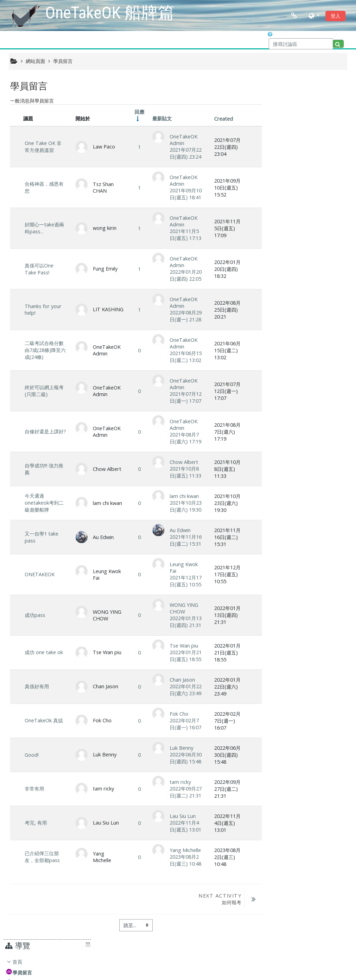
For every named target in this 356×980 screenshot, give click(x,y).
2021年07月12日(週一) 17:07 (184, 398)
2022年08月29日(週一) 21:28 (184, 316)
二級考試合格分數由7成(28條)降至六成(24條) (44, 350)
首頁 (284, 96)
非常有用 (34, 789)
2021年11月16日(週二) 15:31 (184, 541)
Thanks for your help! (43, 310)
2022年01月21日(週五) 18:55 (184, 656)
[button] (314, 15)
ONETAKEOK (40, 575)
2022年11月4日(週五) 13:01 (184, 826)
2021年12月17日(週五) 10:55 (184, 581)
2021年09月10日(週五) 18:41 (184, 194)
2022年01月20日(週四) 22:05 (184, 276)
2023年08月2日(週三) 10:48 (184, 860)
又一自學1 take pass (42, 537)
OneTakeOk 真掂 (44, 721)
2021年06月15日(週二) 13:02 (184, 357)
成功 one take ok (44, 653)
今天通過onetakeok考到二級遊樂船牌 (44, 503)
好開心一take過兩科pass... (44, 228)
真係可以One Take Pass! (39, 269)
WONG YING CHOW (182, 609)
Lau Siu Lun (181, 816)
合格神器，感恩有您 (44, 188)
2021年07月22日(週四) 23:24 (184, 154)
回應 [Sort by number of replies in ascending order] (138, 112)
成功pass (35, 615)
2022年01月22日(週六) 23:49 (184, 690)
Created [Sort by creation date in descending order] (221, 119)
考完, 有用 (36, 823)
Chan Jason (181, 680)
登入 (335, 16)
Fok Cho (177, 714)
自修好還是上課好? (42, 432)
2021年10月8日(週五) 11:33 (184, 472)
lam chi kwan (183, 496)
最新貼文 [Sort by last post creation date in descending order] (160, 119)
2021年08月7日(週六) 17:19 (184, 438)
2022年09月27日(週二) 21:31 (184, 792)
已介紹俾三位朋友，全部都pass (42, 857)
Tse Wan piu (182, 646)
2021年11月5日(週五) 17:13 (184, 235)
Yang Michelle (184, 850)
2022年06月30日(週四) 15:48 (184, 758)
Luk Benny (180, 748)
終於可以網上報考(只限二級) (44, 391)
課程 (284, 150)
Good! (32, 755)
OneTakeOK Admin (182, 140)
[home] (26, 15)
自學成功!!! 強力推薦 (44, 469)
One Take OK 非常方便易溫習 (43, 147)
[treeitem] (310, 123)
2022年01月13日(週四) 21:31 (184, 622)
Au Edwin (178, 531)
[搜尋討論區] (301, 44)
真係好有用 (37, 687)
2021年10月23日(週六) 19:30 (184, 507)
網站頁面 (35, 61)
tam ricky (179, 782)
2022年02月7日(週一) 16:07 (184, 724)
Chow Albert (182, 462)
